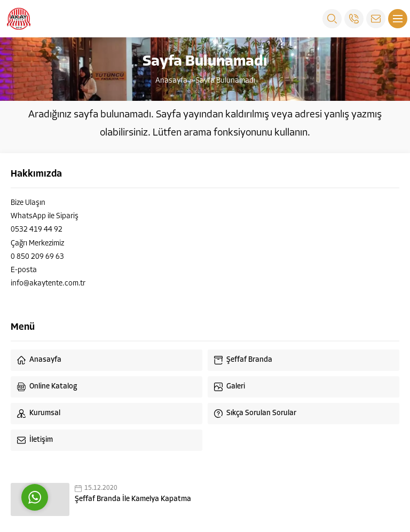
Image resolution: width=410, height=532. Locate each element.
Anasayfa (171, 81)
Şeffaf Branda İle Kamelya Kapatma (133, 499)
